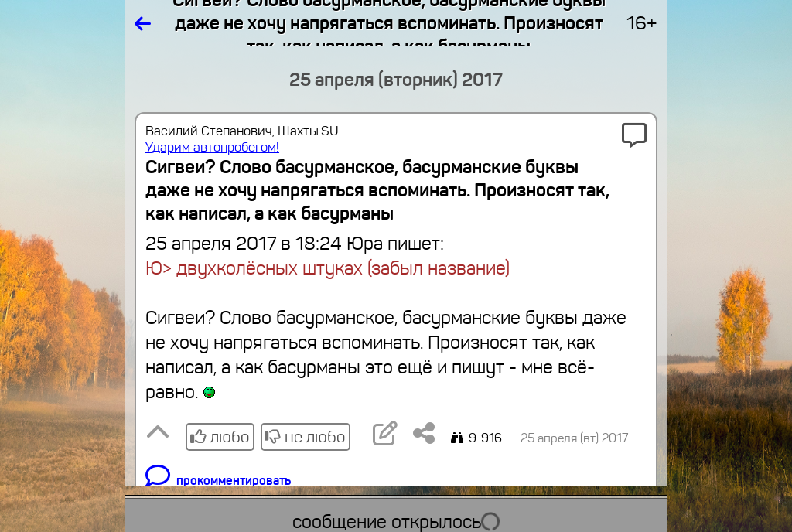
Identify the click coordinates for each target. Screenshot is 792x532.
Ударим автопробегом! (212, 147)
